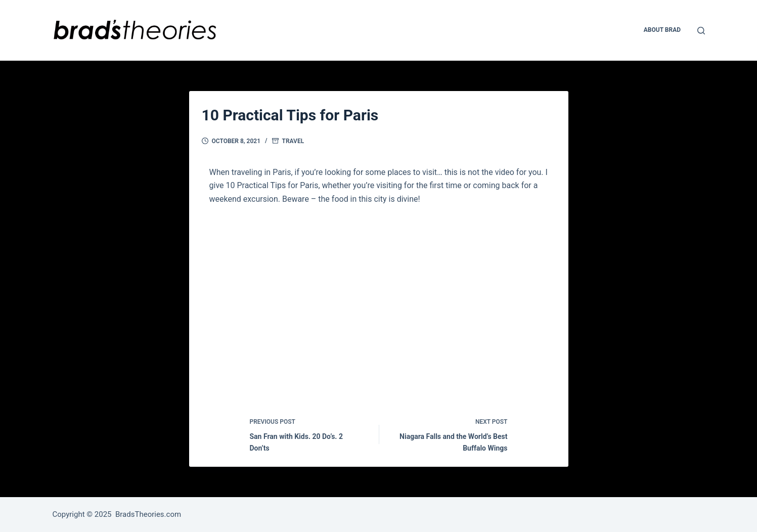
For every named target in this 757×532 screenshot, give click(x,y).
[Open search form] (701, 31)
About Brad (662, 30)
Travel (293, 141)
